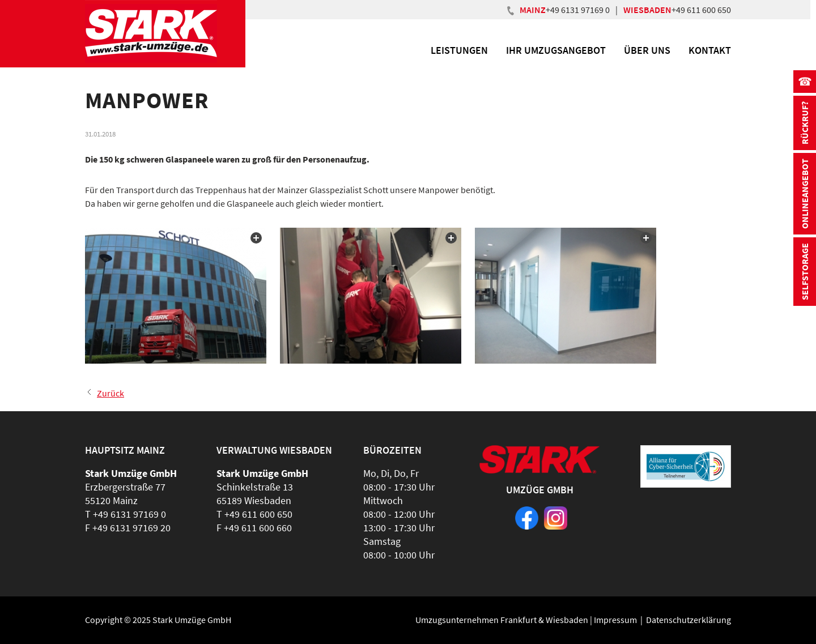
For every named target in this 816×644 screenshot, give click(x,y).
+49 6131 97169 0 (578, 10)
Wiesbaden (567, 620)
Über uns (647, 50)
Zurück (110, 393)
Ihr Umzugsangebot (556, 50)
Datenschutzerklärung (688, 620)
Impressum (615, 620)
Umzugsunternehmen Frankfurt (476, 620)
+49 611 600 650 (701, 10)
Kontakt (710, 50)
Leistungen (459, 50)
